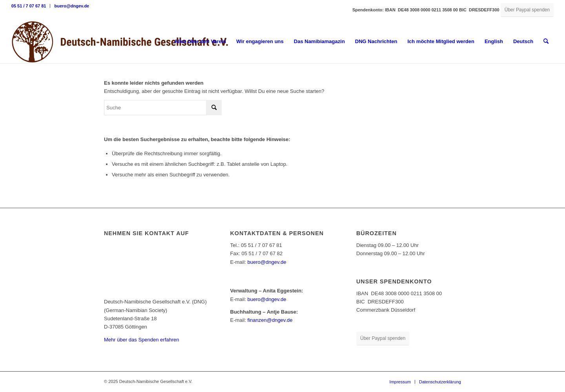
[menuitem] (31, 6)
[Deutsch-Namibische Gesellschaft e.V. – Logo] (120, 42)
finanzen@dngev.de (270, 320)
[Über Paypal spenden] (527, 10)
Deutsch (523, 41)
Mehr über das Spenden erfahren (142, 340)
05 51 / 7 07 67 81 (29, 6)
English (494, 41)
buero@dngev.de (72, 6)
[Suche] (546, 42)
